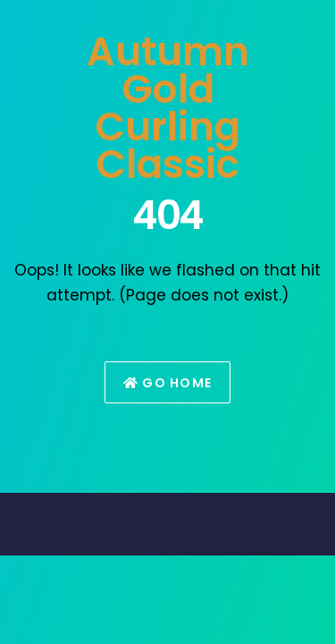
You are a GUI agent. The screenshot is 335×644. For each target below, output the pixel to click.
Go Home (168, 383)
